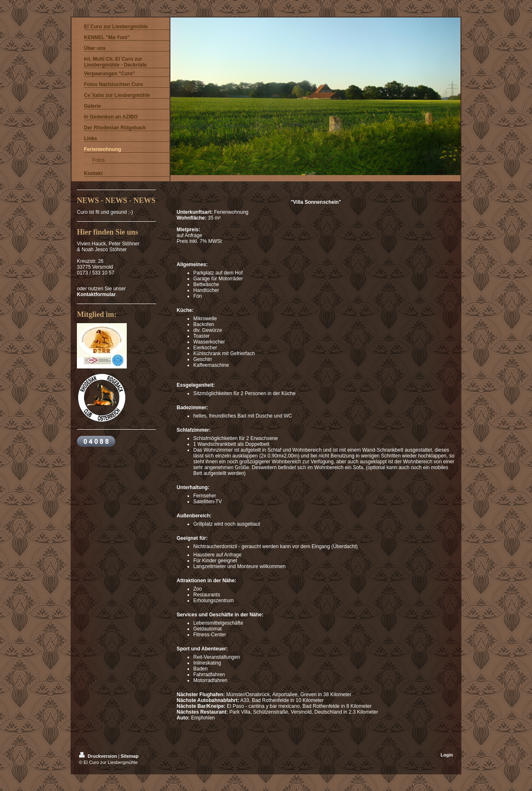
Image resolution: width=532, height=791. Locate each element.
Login (447, 755)
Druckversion (99, 756)
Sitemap (129, 756)
